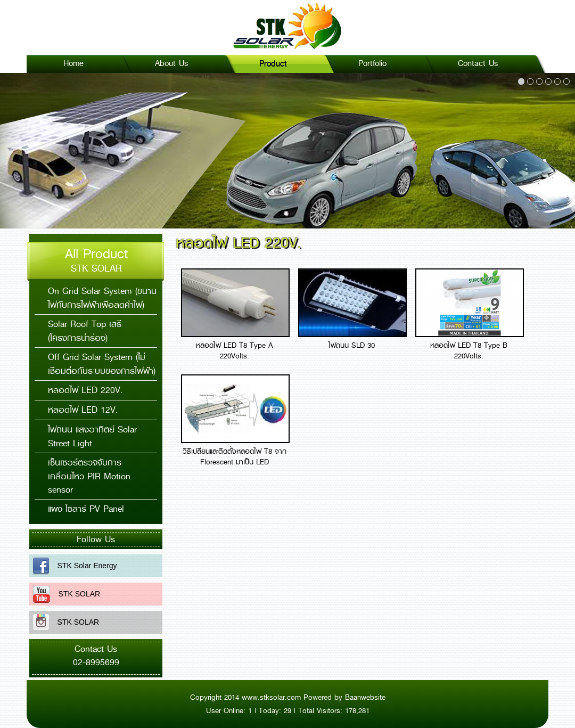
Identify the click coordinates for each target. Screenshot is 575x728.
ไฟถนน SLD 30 (352, 345)
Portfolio (372, 63)
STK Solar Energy (83, 566)
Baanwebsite (365, 697)
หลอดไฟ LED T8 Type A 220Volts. (235, 350)
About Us (171, 63)
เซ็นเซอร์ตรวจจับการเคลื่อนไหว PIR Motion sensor (89, 476)
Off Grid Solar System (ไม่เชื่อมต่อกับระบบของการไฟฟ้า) (102, 364)
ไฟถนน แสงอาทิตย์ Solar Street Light (92, 436)
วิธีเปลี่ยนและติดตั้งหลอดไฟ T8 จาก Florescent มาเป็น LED (235, 456)
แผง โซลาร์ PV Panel (86, 509)
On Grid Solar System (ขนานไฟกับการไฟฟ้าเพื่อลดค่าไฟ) (102, 298)
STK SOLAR (75, 594)
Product (273, 63)
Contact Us (478, 63)
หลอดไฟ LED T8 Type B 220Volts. (469, 350)
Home (73, 63)
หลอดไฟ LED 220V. (85, 390)
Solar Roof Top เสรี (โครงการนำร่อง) (85, 331)
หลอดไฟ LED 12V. (83, 410)
